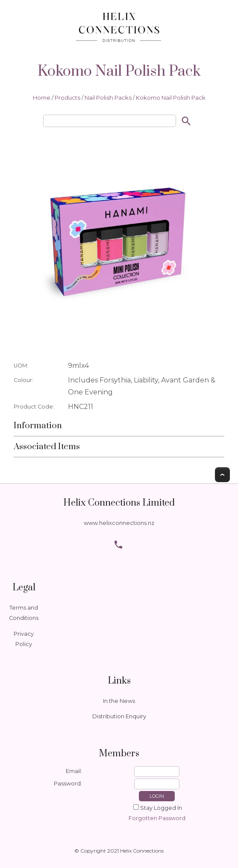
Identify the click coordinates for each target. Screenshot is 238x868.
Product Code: (34, 407)
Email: (74, 771)
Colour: (24, 380)
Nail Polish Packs (108, 98)
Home (42, 98)
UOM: (21, 366)
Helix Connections (142, 851)
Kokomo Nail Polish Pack (171, 98)
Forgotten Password (157, 818)
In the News (119, 701)
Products (68, 98)
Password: (68, 784)
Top (222, 475)
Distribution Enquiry (119, 716)
